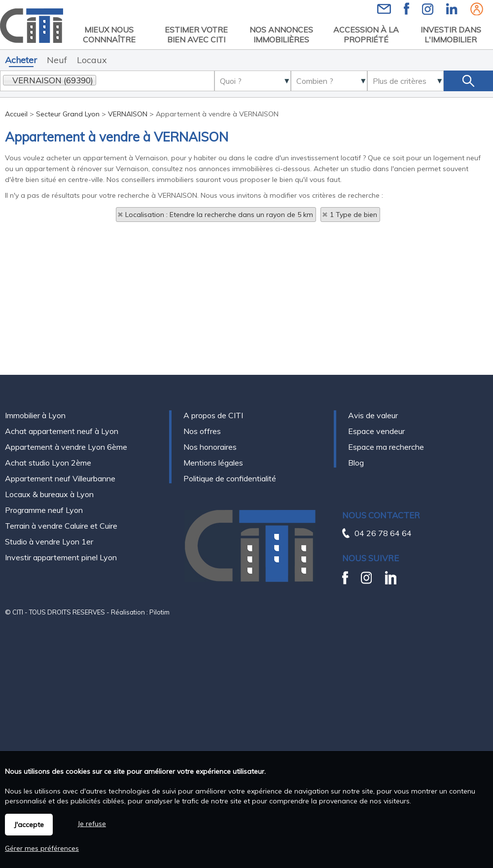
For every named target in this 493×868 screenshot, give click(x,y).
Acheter (21, 60)
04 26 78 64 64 (383, 533)
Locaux (92, 60)
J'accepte (29, 825)
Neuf (57, 60)
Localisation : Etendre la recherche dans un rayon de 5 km (219, 215)
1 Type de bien (353, 215)
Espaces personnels (477, 9)
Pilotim (159, 612)
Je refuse (92, 824)
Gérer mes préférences (42, 848)
